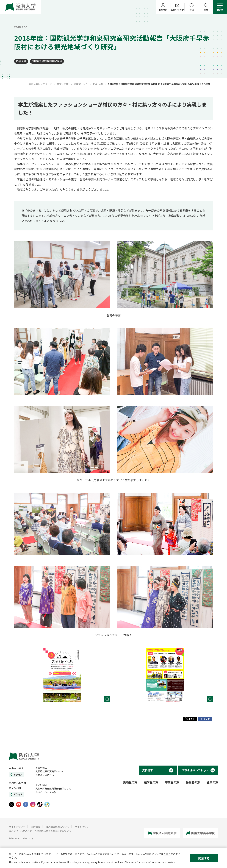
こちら (167, 854)
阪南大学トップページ (40, 84)
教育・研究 (63, 84)
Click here (130, 862)
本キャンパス (16, 768)
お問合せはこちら (45, 775)
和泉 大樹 (21, 61)
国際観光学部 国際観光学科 (47, 61)
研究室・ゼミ (81, 84)
